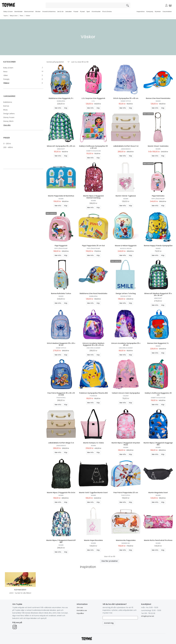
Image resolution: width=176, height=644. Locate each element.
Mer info (58, 108)
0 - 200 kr (7, 144)
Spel (88, 12)
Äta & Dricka (107, 12)
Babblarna (8, 102)
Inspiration (141, 12)
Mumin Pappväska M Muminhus (61, 196)
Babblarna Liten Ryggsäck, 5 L (61, 98)
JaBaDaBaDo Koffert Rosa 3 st (126, 146)
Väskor (28, 16)
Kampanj (150, 12)
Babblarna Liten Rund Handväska (93, 293)
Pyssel (82, 12)
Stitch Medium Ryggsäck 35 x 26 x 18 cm (61, 344)
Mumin (158, 149)
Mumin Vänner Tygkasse (126, 196)
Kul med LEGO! (20, 590)
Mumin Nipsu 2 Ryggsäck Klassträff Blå (61, 541)
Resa (22, 16)
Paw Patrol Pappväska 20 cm (126, 493)
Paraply (6, 79)
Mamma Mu (126, 543)
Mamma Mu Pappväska (126, 540)
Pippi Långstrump (158, 199)
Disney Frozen (9, 117)
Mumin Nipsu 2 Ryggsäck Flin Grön (61, 493)
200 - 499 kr (8, 147)
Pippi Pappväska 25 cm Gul (93, 246)
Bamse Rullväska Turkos (61, 293)
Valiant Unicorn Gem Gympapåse (126, 393)
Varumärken (167, 12)
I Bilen (6, 75)
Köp (66, 108)
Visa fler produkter (110, 561)
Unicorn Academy (93, 348)
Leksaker (69, 12)
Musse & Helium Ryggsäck (126, 246)
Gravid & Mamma (49, 12)
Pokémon (93, 396)
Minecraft (61, 149)
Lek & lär (60, 12)
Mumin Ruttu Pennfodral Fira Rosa (158, 540)
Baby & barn (8, 12)
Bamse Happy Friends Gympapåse (158, 246)
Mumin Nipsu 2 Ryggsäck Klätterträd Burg (93, 197)
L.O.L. (93, 101)
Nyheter (158, 12)
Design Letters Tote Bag (126, 293)
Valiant (126, 396)
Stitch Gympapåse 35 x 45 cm (126, 98)
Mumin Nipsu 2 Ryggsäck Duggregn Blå (158, 444)
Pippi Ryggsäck (61, 246)
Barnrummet (29, 12)
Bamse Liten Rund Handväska (158, 98)
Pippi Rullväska (158, 196)
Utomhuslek (96, 12)
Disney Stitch (8, 121)
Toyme (6, 16)
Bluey (5, 110)
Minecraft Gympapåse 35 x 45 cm (61, 146)
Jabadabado (126, 149)
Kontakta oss (82, 610)
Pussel (76, 12)
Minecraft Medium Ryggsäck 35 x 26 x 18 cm (158, 294)
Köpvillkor (80, 613)
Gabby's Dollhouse (93, 151)
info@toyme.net (148, 616)
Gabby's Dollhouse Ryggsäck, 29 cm (158, 394)
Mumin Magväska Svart (158, 493)
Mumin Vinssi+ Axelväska (158, 146)
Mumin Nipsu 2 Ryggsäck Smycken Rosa (126, 444)
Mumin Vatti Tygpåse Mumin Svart (93, 493)
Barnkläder (19, 12)
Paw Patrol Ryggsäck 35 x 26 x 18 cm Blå (61, 394)
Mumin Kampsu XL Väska (93, 443)
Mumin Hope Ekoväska (93, 540)
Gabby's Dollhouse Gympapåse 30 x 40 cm (93, 147)
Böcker (38, 12)
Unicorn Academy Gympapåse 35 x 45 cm (126, 344)
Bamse (6, 106)
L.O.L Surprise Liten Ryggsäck (93, 98)
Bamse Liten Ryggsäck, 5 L (158, 343)
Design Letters (9, 114)
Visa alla (7, 125)
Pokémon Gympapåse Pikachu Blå (93, 393)
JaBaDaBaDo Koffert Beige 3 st (61, 443)
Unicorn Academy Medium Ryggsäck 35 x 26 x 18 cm (93, 344)
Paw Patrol (61, 398)
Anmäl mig (109, 623)
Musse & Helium (126, 248)
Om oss (80, 607)
